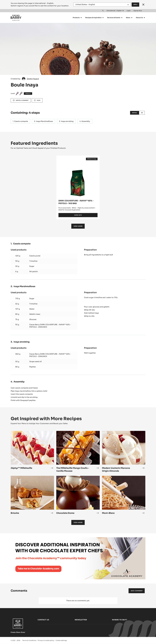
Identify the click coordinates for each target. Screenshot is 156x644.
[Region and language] (102, 5)
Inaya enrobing (67, 121)
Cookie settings (61, 640)
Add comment (137, 591)
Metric (135, 113)
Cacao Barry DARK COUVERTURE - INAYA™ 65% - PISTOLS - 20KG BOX (50, 326)
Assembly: (86, 121)
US (142, 113)
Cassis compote (21, 121)
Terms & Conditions (29, 640)
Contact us (43, 620)
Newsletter (81, 620)
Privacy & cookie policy (46, 640)
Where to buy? (119, 620)
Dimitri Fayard (33, 79)
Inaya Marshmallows (44, 121)
